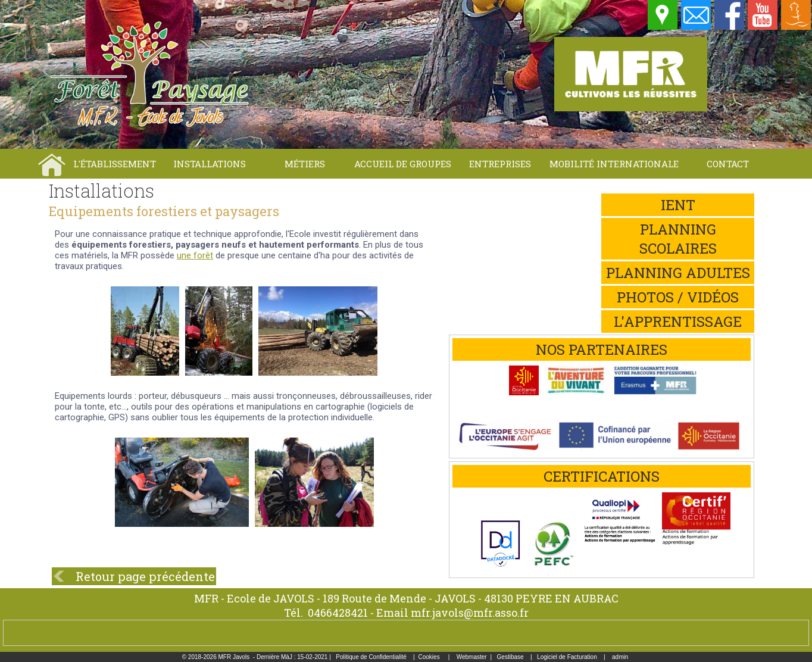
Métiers (305, 164)
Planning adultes (678, 273)
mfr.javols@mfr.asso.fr (470, 613)
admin (620, 657)
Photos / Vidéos (678, 297)
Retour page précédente (145, 576)
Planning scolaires (678, 239)
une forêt (195, 255)
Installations (210, 164)
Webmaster (472, 657)
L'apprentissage (678, 321)
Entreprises (500, 164)
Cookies (429, 657)
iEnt (678, 205)
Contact (728, 164)
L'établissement (115, 164)
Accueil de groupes (403, 164)
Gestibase (510, 657)
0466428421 (338, 613)
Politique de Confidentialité (371, 657)
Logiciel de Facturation (567, 657)
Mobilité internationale (614, 164)
